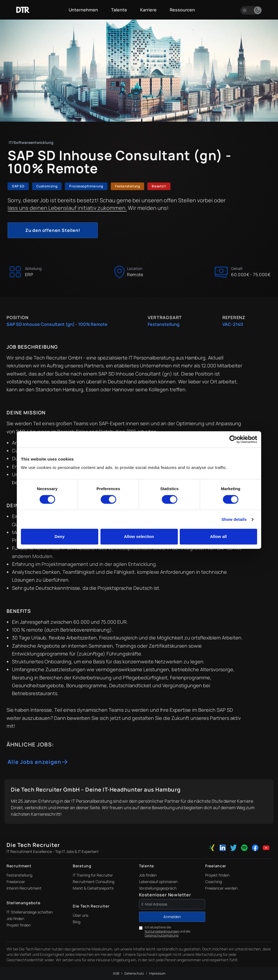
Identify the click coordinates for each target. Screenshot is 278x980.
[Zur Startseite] (23, 10)
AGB (116, 973)
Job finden (148, 875)
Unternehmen (83, 10)
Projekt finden (217, 875)
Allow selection (139, 536)
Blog (77, 922)
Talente (119, 10)
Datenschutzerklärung (162, 935)
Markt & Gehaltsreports (93, 888)
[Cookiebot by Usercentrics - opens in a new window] (233, 439)
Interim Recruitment (24, 888)
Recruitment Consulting (94, 882)
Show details (234, 519)
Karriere (148, 10)
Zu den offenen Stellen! (53, 230)
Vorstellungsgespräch (158, 888)
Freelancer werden (221, 888)
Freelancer (16, 882)
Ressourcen (182, 10)
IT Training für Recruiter (93, 875)
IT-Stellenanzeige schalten (30, 912)
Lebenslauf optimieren (158, 882)
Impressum (157, 973)
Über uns (80, 915)
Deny (60, 536)
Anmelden (172, 917)
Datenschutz (134, 973)
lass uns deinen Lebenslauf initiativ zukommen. (67, 208)
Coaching (214, 882)
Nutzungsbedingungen (162, 931)
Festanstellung (19, 875)
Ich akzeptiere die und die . (168, 931)
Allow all (219, 536)
